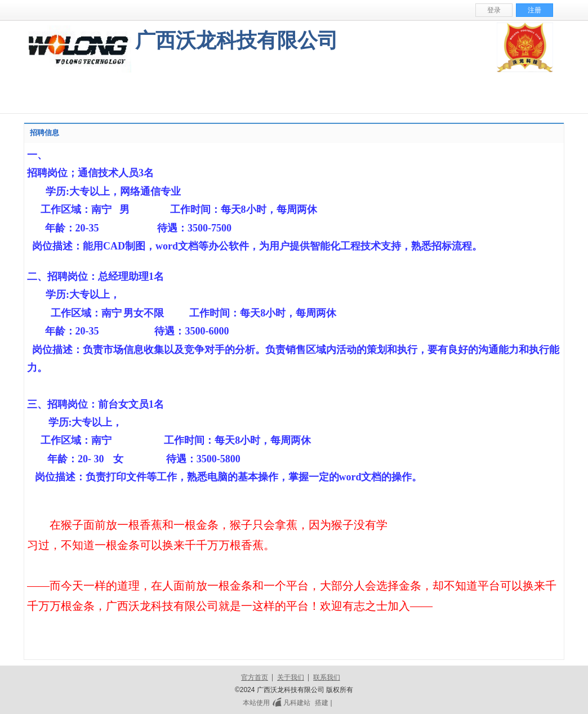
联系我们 (327, 677)
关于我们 (291, 677)
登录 (494, 10)
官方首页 (255, 677)
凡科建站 (290, 703)
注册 (534, 10)
